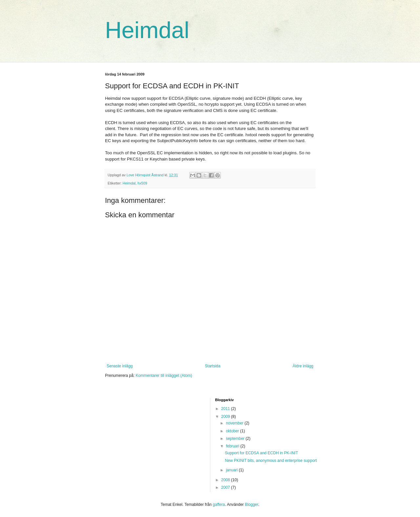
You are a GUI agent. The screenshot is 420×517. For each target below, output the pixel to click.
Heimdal (147, 30)
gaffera (219, 505)
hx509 (142, 183)
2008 (226, 480)
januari (232, 470)
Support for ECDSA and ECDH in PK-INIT (261, 453)
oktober (233, 431)
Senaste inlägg (120, 366)
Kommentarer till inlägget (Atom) (164, 376)
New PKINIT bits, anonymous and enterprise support (271, 461)
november (235, 423)
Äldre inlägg (303, 366)
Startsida (212, 366)
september (236, 439)
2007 (226, 487)
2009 (226, 417)
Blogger (252, 505)
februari (233, 446)
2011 (226, 409)
